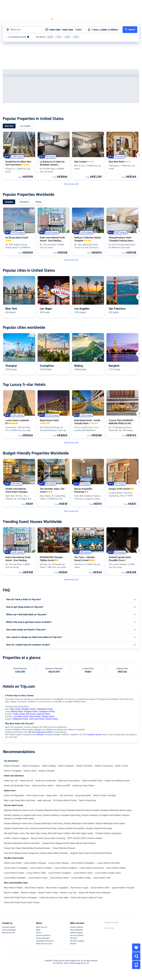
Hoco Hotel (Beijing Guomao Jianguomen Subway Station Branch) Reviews (36, 853)
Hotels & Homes (34, 5)
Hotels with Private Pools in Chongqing (21, 898)
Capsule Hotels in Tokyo (48, 893)
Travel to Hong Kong (87, 800)
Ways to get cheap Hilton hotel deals (20, 800)
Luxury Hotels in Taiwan (14, 873)
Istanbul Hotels (43, 714)
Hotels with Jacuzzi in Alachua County (87, 898)
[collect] (136, 948)
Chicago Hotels (48, 716)
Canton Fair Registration (14, 795)
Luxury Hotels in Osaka (81, 878)
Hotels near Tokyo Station (83, 786)
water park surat (44, 800)
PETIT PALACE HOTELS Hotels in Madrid (85, 838)
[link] (88, 5)
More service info (8, 933)
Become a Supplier (77, 941)
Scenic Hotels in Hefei (100, 888)
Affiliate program (76, 933)
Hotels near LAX (11, 781)
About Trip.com (42, 927)
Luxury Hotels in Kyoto (59, 878)
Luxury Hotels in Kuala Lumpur (108, 873)
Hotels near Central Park (45, 781)
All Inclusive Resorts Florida (65, 800)
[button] (58, 5)
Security (73, 944)
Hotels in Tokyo (121, 766)
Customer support (9, 927)
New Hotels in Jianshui (34, 888)
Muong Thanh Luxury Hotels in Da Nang (48, 838)
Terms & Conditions (43, 935)
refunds (40, 735)
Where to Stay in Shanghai (105, 795)
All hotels (74, 938)
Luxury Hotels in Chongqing (16, 868)
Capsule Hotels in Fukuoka (123, 888)
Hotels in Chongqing (13, 771)
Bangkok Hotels (29, 709)
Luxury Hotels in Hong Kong (92, 868)
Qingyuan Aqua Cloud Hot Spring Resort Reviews (91, 853)
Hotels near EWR (63, 786)
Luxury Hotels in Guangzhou (83, 863)
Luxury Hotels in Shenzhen (108, 863)
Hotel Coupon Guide (35, 795)
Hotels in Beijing (49, 766)
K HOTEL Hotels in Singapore (16, 838)
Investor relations (77, 927)
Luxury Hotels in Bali (102, 878)
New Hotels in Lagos (80, 888)
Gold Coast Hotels (37, 719)
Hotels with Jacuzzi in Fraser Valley (54, 898)
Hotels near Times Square (69, 781)
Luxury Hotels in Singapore (60, 873)
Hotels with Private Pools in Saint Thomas (22, 902)
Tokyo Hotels (15, 709)
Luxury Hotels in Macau (116, 868)
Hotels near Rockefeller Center (17, 786)
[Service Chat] (136, 956)
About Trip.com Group (44, 944)
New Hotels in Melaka (13, 888)
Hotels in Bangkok (66, 766)
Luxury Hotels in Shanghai (35, 863)
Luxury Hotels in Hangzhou (66, 868)
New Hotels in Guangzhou (57, 888)
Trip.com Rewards (76, 930)
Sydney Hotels (52, 719)
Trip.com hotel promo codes (40, 732)
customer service (94, 735)
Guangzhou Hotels (47, 711)
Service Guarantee (9, 930)
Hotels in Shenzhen (84, 766)
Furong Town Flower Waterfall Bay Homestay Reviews (27, 848)
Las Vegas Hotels (21, 716)
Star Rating (40, 37)
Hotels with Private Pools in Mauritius (95, 893)
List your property (77, 935)
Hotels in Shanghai (12, 766)
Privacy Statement (43, 938)
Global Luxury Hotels (13, 863)
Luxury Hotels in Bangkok (15, 878)
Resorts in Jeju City (68, 893)
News (38, 930)
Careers (39, 933)
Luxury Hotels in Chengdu (41, 868)
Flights (49, 5)
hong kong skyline (83, 795)
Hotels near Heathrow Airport (117, 781)
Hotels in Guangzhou (31, 766)
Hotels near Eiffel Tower (92, 781)
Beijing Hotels (17, 711)
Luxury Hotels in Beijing (58, 863)
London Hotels (19, 714)
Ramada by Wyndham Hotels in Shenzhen (22, 843)
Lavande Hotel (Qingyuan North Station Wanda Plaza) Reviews (69, 843)
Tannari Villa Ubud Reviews (64, 848)
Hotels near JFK (26, 781)
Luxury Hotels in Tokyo (38, 878)
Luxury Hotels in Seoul (83, 873)
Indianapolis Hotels (45, 709)
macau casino (52, 795)
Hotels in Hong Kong (104, 766)
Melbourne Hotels (20, 719)
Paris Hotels (31, 714)
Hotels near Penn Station (43, 786)
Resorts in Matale (28, 893)
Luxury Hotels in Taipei (36, 873)
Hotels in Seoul (30, 771)
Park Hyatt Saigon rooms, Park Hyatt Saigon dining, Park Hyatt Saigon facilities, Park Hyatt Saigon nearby (48, 833)
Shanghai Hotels (31, 711)
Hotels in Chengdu (46, 771)
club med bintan (66, 795)
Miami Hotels (35, 716)
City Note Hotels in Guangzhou (108, 833)
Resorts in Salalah (11, 893)
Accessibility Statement (45, 941)
